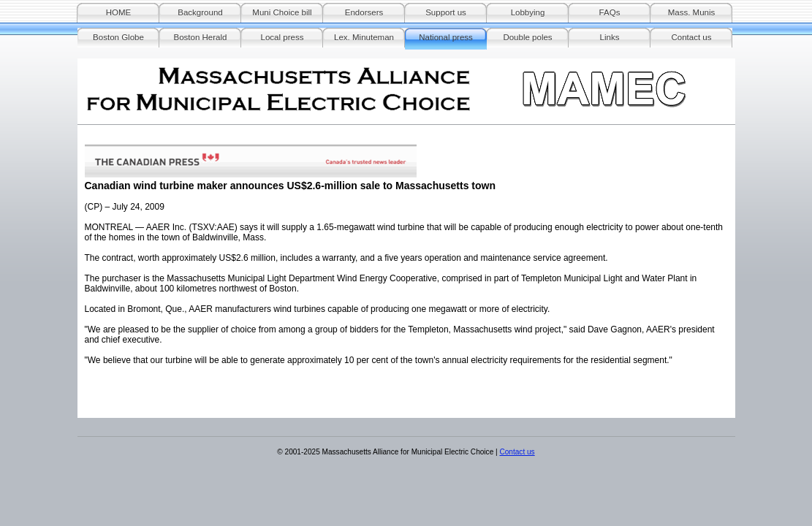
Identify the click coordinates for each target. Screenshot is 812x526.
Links (610, 37)
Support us (446, 12)
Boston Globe (118, 37)
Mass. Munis (692, 12)
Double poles (527, 37)
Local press (282, 37)
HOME (119, 12)
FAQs (610, 12)
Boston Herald (201, 37)
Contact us (691, 37)
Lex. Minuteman (364, 37)
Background (200, 12)
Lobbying (528, 12)
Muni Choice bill (282, 12)
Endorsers (364, 12)
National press (446, 37)
